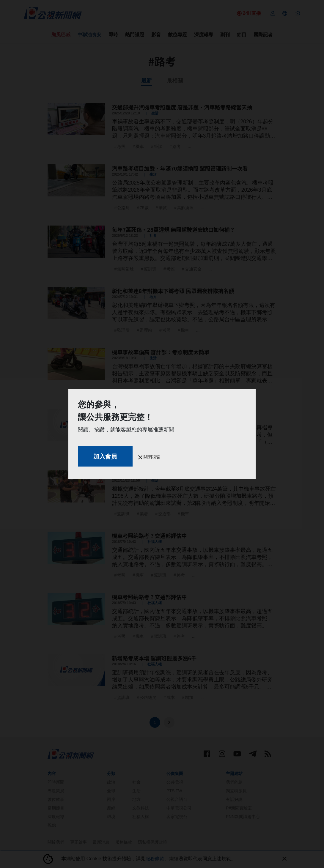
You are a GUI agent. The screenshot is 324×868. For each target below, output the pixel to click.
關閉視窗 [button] (149, 457)
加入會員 (105, 456)
